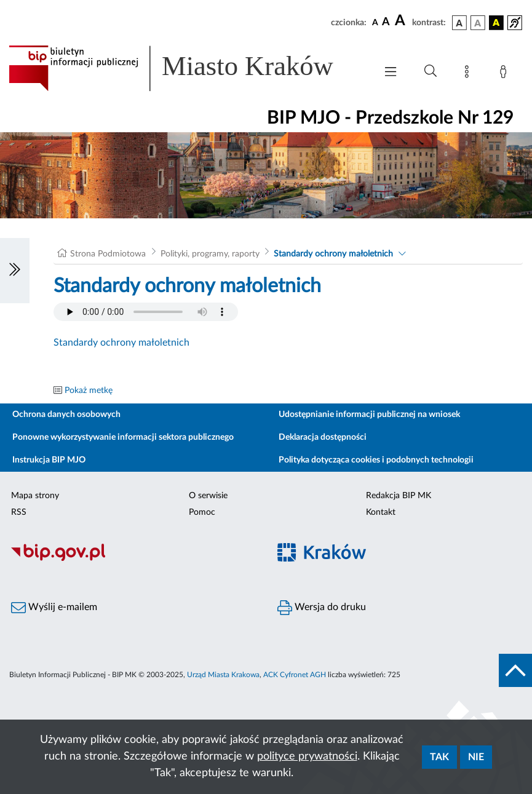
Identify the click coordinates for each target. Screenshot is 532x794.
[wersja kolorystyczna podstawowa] (459, 23)
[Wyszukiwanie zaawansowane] (431, 71)
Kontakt (381, 512)
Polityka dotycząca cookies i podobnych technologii (376, 460)
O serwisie (208, 496)
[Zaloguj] (506, 74)
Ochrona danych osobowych (66, 415)
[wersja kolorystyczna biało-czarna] (478, 23)
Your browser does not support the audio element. (146, 312)
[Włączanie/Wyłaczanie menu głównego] (391, 73)
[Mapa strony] (469, 74)
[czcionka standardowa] (375, 22)
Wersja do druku (322, 608)
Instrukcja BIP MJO (49, 460)
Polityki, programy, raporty (210, 254)
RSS (19, 512)
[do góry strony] (515, 670)
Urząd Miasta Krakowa (223, 675)
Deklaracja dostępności (323, 437)
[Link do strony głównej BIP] (186, 68)
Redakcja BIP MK (399, 496)
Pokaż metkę (89, 391)
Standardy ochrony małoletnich (333, 254)
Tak (439, 757)
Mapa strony (35, 496)
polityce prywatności (307, 756)
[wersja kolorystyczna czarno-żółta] (496, 23)
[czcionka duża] (402, 21)
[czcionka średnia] (386, 22)
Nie (476, 757)
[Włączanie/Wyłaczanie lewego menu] (15, 271)
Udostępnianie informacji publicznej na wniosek (369, 415)
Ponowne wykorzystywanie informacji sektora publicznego (123, 437)
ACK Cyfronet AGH (295, 675)
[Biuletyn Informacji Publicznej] (133, 559)
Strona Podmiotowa (108, 254)
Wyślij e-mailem (54, 608)
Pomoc (202, 512)
